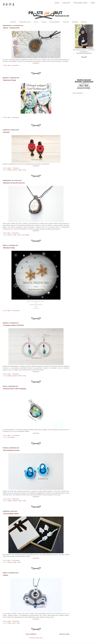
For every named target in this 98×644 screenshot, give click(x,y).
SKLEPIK (13, 22)
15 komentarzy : (16, 435)
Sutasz (6, 575)
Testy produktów (54, 22)
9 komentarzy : (16, 65)
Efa (5, 65)
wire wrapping (25, 235)
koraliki (20, 170)
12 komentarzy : (16, 310)
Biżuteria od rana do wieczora (14, 183)
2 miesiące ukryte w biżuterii (13, 325)
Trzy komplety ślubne (11, 514)
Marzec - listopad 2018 (11, 28)
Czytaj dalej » (36, 63)
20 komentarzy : (16, 621)
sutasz (24, 170)
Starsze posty (64, 634)
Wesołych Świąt (9, 248)
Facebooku (33, 493)
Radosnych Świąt (9, 80)
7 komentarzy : (16, 168)
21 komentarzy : (16, 560)
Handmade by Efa (25, 22)
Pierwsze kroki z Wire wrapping (15, 389)
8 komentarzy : (16, 233)
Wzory (36, 22)
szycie (18, 623)
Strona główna (31, 634)
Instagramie (40, 493)
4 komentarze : (16, 117)
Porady (44, 22)
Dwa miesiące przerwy (11, 450)
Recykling (75, 22)
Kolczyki (6, 132)
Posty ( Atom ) (39, 638)
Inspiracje (66, 22)
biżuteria (15, 170)
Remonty (84, 22)
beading (10, 170)
